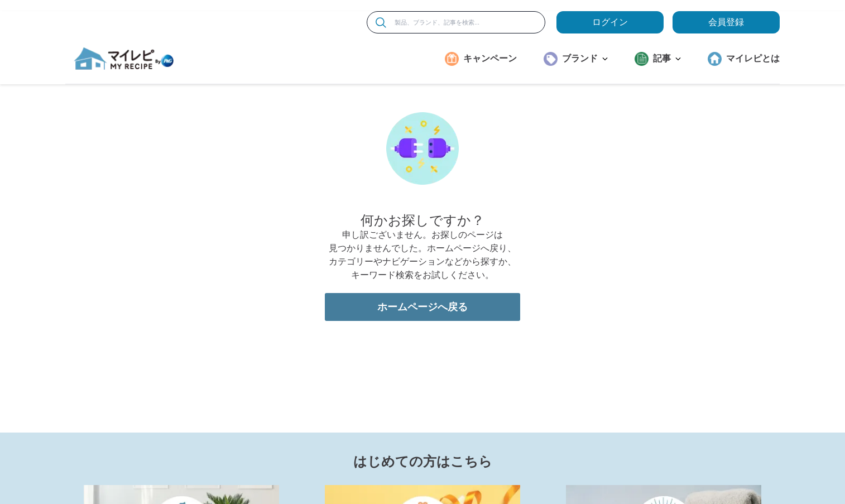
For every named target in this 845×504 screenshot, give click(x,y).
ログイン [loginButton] (610, 22)
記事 (667, 58)
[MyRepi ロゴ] (124, 59)
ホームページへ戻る (422, 307)
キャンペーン (490, 58)
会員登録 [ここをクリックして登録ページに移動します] (726, 22)
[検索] (381, 23)
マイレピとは (753, 58)
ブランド (585, 58)
